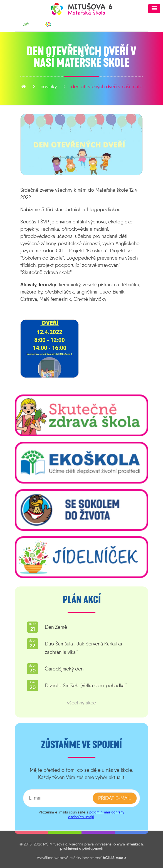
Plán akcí (82, 600)
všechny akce (81, 703)
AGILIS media (114, 858)
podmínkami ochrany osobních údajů (96, 814)
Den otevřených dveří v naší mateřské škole (92, 87)
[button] (154, 9)
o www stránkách (128, 844)
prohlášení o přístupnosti (82, 848)
